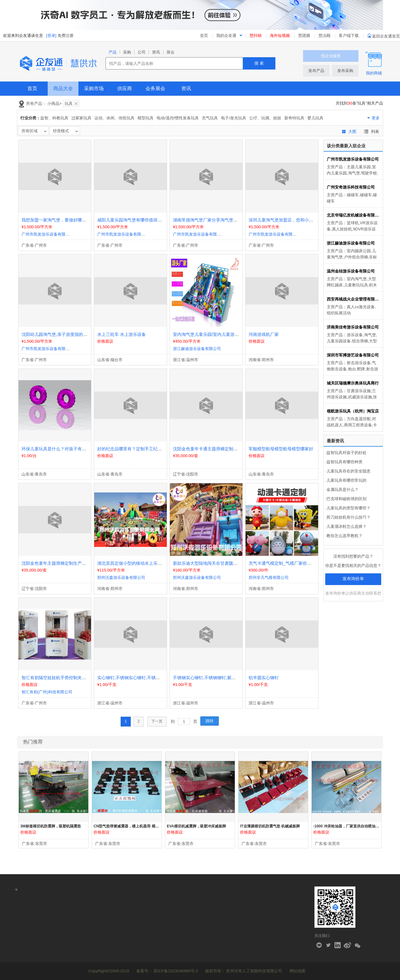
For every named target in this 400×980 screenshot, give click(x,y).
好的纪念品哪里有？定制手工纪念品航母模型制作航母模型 (153, 449)
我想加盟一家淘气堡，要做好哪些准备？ (60, 220)
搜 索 (259, 63)
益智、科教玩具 (54, 118)
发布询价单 (353, 579)
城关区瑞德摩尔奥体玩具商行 (353, 383)
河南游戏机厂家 (264, 334)
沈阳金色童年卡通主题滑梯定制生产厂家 (212, 449)
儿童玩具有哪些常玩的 (346, 480)
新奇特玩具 (294, 118)
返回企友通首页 (384, 36)
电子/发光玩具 (234, 118)
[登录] (51, 36)
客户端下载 (349, 36)
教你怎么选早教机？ (344, 536)
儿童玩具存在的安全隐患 (348, 471)
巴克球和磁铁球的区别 (346, 499)
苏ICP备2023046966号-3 (176, 971)
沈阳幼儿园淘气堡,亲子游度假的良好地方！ (63, 334)
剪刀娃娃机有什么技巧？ (348, 517)
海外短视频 (280, 36)
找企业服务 (331, 56)
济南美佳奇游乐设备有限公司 (353, 327)
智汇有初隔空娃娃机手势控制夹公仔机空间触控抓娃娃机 (75, 678)
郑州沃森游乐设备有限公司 (121, 578)
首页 (204, 36)
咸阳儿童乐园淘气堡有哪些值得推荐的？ (136, 220)
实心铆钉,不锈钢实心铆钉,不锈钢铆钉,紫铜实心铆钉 (146, 678)
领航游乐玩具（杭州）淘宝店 (353, 411)
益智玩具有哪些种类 (344, 462)
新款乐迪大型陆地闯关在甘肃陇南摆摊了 (212, 563)
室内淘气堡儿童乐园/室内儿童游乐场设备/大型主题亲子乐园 (230, 334)
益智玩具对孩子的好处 (346, 453)
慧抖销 (256, 36)
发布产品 (316, 71)
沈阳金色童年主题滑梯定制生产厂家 (56, 563)
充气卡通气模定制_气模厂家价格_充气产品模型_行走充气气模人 (310, 563)
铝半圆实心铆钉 (264, 678)
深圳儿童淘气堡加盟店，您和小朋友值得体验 (292, 220)
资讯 (186, 88)
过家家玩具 (81, 118)
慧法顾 (324, 36)
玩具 (69, 104)
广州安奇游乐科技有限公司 (351, 187)
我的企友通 (226, 36)
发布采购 (345, 71)
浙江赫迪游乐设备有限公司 (197, 349)
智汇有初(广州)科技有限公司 (47, 692)
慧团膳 (304, 36)
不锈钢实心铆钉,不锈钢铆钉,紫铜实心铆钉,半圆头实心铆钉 (229, 678)
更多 (376, 118)
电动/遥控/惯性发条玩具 (178, 118)
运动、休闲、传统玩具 (114, 118)
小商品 (53, 104)
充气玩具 (210, 118)
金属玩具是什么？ (342, 490)
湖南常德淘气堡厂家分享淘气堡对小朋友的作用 (218, 220)
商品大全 (63, 88)
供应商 (125, 88)
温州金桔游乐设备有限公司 (351, 271)
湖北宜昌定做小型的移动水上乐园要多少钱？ (140, 563)
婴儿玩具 (315, 118)
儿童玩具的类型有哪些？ (348, 508)
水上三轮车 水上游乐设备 (122, 334)
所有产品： (36, 104)
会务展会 (155, 88)
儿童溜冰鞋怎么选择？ (346, 526)
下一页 (157, 721)
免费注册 (66, 36)
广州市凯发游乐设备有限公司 (48, 234)
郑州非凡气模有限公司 (269, 578)
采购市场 (94, 88)
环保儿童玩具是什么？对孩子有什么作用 (60, 449)
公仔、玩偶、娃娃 (265, 118)
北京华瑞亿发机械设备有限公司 (353, 215)
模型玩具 (146, 118)
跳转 (210, 721)
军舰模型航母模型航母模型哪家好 (281, 449)
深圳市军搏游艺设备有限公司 (353, 355)
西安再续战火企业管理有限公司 (353, 299)
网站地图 (298, 971)
